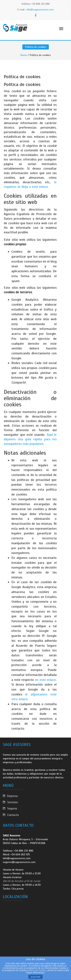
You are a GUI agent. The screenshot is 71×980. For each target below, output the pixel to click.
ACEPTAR (35, 977)
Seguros (12, 809)
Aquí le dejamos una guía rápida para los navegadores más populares (30, 439)
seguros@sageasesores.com (19, 862)
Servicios (12, 802)
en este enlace (45, 680)
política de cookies (37, 970)
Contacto (13, 815)
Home (24, 55)
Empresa (12, 796)
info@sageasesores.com (40, 10)
